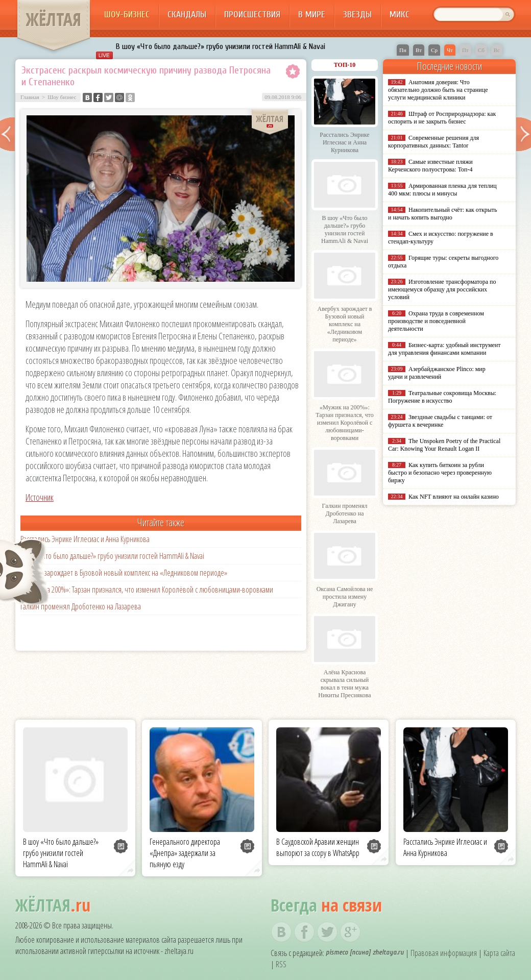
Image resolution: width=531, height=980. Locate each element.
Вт (419, 50)
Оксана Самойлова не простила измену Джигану (345, 597)
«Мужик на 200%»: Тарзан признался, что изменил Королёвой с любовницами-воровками (147, 590)
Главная (30, 97)
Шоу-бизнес (127, 15)
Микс (400, 15)
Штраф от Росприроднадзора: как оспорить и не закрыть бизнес (442, 118)
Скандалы (187, 15)
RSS (281, 964)
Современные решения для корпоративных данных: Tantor (433, 142)
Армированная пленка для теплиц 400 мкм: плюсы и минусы (442, 190)
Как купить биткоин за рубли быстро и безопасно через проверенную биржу (440, 473)
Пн (403, 50)
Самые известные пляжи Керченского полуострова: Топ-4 (430, 166)
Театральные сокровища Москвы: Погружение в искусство (442, 397)
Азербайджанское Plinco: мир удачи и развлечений (437, 373)
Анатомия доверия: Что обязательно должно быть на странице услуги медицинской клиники (438, 90)
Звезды (357, 15)
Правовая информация (444, 953)
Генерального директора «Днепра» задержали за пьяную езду (185, 853)
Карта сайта (499, 953)
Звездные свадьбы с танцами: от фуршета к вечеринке (440, 421)
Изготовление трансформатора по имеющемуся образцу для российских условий (442, 289)
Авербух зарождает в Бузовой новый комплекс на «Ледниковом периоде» (124, 573)
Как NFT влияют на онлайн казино (454, 497)
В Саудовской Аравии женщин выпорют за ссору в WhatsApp (318, 847)
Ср (434, 50)
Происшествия (252, 15)
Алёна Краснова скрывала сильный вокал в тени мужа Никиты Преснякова (344, 684)
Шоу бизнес (62, 97)
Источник (40, 497)
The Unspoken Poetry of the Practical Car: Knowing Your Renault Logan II (444, 445)
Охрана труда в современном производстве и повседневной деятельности (436, 321)
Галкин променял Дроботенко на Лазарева (81, 606)
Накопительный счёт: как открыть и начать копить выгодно (443, 214)
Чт (450, 50)
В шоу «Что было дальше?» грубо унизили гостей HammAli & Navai (221, 46)
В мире (312, 15)
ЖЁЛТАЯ (54, 19)
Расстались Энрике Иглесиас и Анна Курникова (85, 539)
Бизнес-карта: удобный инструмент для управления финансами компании (444, 349)
